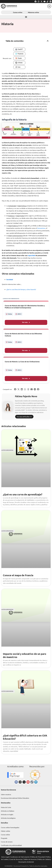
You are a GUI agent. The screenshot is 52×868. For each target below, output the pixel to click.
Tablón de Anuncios (30, 859)
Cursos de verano (7, 842)
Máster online (6, 831)
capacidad (31, 255)
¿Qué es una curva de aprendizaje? (23, 494)
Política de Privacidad (38, 857)
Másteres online (33, 12)
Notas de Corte (6, 807)
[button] (49, 6)
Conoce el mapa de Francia (18, 575)
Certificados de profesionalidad (11, 845)
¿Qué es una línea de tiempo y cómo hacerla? (21, 289)
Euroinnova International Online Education (15, 798)
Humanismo (41, 228)
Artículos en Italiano (8, 811)
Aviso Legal (5, 857)
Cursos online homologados (10, 827)
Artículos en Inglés (7, 814)
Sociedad (10, 279)
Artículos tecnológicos (8, 818)
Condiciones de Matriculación (20, 857)
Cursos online (18, 12)
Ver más (26, 322)
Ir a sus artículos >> (24, 417)
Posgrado (4, 838)
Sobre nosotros (6, 794)
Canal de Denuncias (16, 859)
